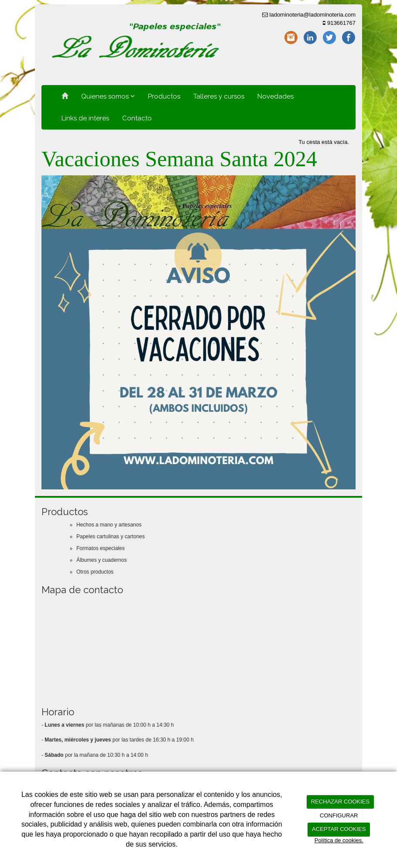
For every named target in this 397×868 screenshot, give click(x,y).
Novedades (276, 96)
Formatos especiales (101, 548)
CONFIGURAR (339, 815)
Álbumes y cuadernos (101, 560)
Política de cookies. (339, 840)
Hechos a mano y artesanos (109, 525)
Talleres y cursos (219, 96)
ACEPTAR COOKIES (339, 829)
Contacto (137, 118)
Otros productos (95, 572)
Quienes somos (108, 96)
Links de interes (85, 118)
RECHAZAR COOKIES (340, 801)
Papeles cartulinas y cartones (111, 537)
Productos (164, 96)
